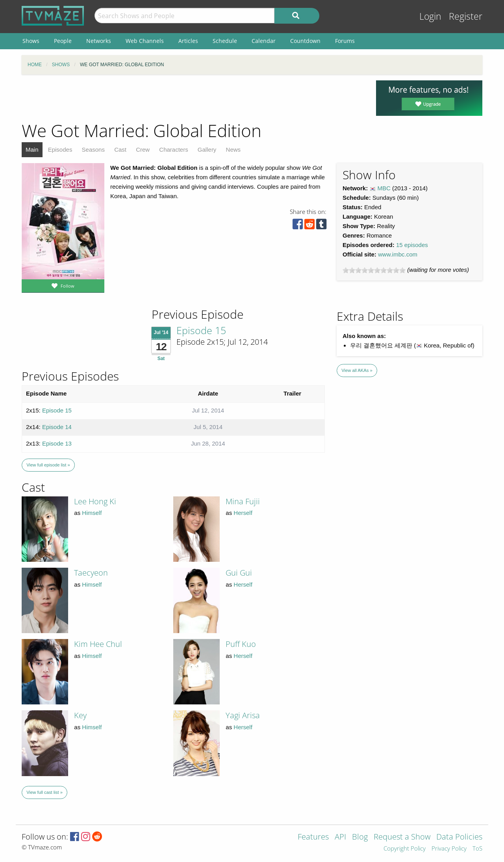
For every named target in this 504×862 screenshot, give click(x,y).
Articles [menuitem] (188, 41)
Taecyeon (91, 573)
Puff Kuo (241, 644)
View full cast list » (44, 792)
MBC (384, 188)
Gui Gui (239, 573)
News (233, 150)
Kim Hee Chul (98, 644)
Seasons (93, 150)
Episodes (60, 150)
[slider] (374, 270)
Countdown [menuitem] (305, 41)
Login (430, 16)
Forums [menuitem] (345, 41)
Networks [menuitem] (99, 41)
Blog (360, 837)
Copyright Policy (405, 849)
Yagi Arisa (243, 715)
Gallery (207, 150)
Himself (92, 513)
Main (32, 150)
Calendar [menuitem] (264, 41)
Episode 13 (57, 443)
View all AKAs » (357, 370)
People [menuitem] (63, 41)
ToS (477, 849)
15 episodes (412, 245)
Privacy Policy (449, 849)
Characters (173, 150)
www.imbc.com (398, 254)
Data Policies (459, 837)
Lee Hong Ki (95, 501)
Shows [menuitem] (31, 41)
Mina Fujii (243, 501)
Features (313, 837)
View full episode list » (48, 465)
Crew (143, 150)
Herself (243, 513)
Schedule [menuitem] (225, 41)
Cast (120, 150)
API (340, 837)
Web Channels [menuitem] (145, 41)
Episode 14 (57, 427)
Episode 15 (201, 330)
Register (466, 16)
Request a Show (402, 837)
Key (80, 715)
